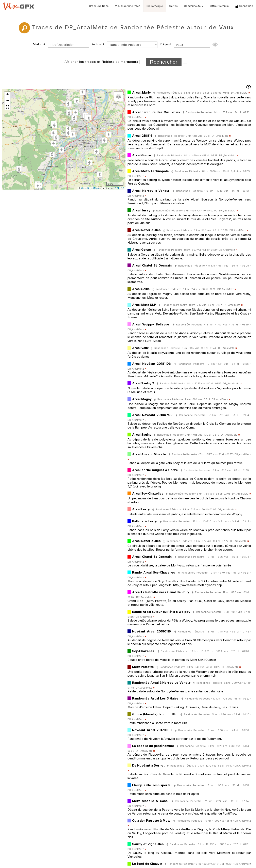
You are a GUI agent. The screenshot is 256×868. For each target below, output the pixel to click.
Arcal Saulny (142, 435)
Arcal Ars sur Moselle (149, 454)
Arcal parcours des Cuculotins (156, 112)
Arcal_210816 (142, 136)
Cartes (173, 6)
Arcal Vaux (140, 348)
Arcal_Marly (141, 92)
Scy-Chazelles (143, 651)
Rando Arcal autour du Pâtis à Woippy (161, 612)
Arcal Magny (142, 399)
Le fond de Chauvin (147, 864)
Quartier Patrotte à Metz (151, 821)
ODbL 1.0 (120, 188)
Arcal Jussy (141, 210)
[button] (89, 163)
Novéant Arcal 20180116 (151, 631)
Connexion (244, 6)
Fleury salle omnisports (151, 785)
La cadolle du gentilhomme (153, 746)
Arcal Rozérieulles (146, 230)
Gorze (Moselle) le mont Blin (155, 714)
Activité (98, 44)
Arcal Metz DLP (144, 305)
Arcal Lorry (141, 509)
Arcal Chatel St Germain (152, 265)
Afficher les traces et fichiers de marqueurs (101, 62)
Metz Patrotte (143, 667)
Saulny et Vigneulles (148, 844)
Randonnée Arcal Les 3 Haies (155, 698)
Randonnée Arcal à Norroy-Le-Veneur (161, 683)
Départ (166, 44)
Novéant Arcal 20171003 (152, 730)
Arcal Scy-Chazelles (148, 493)
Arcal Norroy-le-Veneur (151, 191)
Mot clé (39, 44)
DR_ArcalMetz (239, 93)
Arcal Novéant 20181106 (151, 364)
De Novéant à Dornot (148, 765)
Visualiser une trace (128, 6)
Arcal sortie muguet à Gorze (155, 470)
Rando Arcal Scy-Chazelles (154, 572)
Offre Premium (219, 6)
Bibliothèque (155, 6)
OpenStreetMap (90, 188)
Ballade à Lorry (144, 521)
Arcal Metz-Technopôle (150, 171)
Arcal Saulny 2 (143, 383)
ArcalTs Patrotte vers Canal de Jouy (161, 592)
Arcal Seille (141, 289)
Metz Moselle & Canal (150, 801)
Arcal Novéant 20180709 (152, 415)
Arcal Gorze (142, 155)
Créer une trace (99, 6)
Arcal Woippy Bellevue (151, 324)
